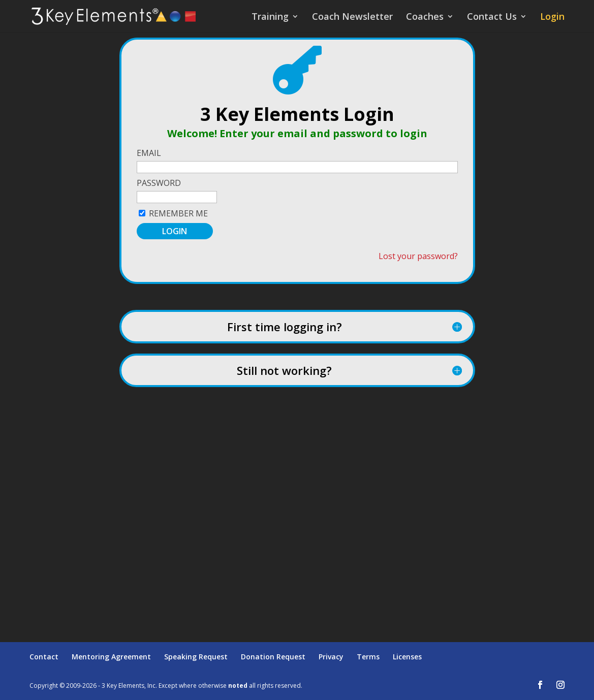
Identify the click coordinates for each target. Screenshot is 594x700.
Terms (368, 657)
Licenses (407, 657)
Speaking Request (196, 657)
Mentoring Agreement (111, 657)
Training (270, 18)
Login (552, 18)
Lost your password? (418, 256)
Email (149, 153)
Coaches (425, 18)
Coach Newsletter (352, 18)
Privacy (331, 657)
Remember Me (178, 213)
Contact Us (492, 18)
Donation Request (273, 657)
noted (238, 686)
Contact (44, 657)
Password (159, 183)
